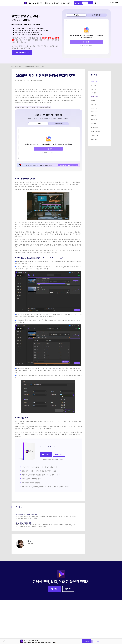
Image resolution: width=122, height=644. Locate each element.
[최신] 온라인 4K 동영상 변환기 (26, 518)
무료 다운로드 (80, 3)
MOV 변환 (93, 89)
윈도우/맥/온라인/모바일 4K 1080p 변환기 (30, 509)
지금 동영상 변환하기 (22, 50)
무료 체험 (87, 641)
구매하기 (98, 641)
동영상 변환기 (19, 62)
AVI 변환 (93, 96)
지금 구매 (68, 584)
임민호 (18, 76)
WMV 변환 (93, 100)
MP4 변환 (93, 81)
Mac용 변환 (94, 104)
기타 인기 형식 (94, 108)
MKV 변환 (93, 85)
